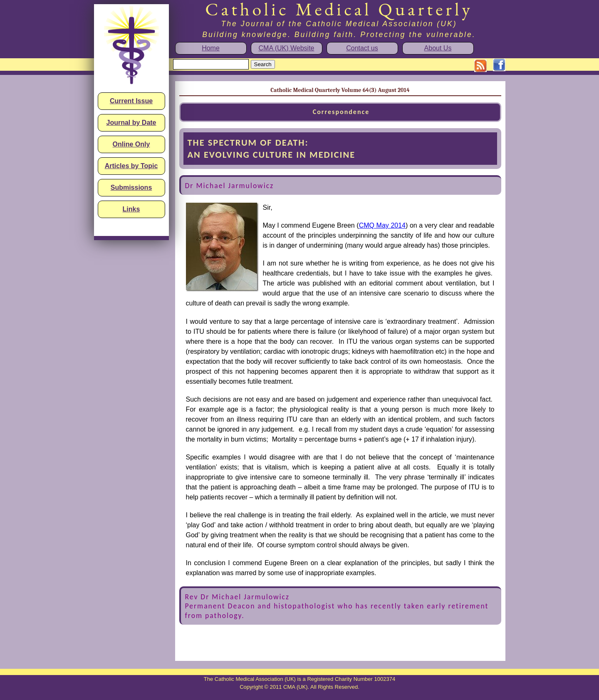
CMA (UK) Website (287, 48)
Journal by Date (131, 123)
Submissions (131, 187)
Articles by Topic (131, 166)
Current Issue (131, 101)
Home (211, 48)
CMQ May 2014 (382, 225)
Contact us (362, 48)
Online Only (131, 144)
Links (131, 209)
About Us (438, 48)
